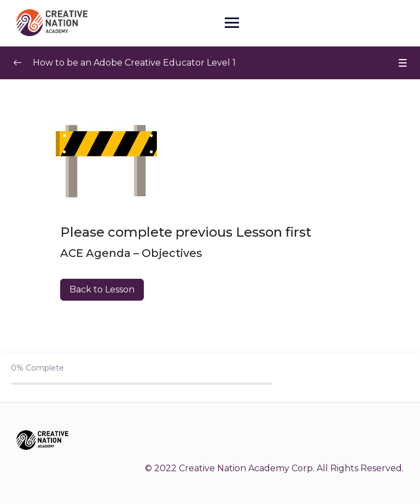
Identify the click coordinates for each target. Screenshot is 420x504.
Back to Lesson (102, 289)
